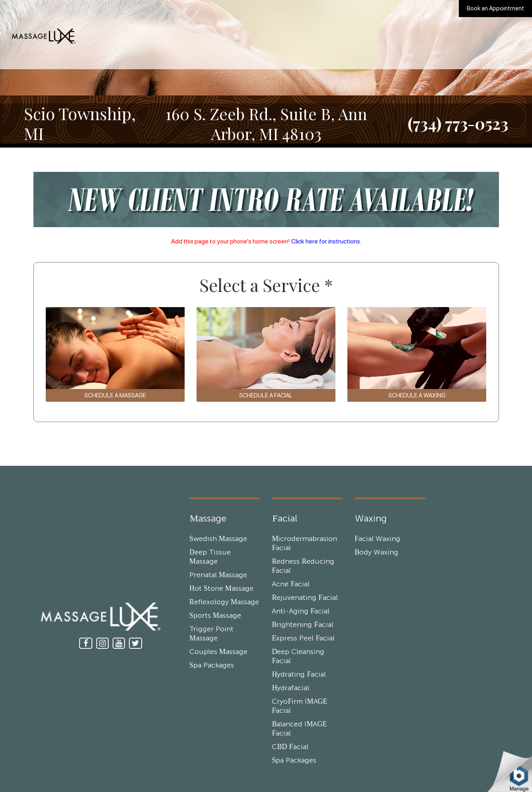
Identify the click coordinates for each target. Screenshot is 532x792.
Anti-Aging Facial (301, 611)
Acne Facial (291, 584)
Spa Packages (212, 666)
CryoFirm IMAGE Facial (299, 706)
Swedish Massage (218, 539)
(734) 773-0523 (458, 123)
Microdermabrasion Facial (304, 544)
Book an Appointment (495, 8)
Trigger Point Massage (211, 634)
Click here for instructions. (326, 241)
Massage (208, 519)
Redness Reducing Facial (303, 566)
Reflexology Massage (224, 602)
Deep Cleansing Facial (298, 657)
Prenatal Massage (218, 575)
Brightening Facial (302, 625)
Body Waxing (376, 553)
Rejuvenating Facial (305, 598)
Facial (285, 519)
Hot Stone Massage (221, 589)
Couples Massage (218, 652)
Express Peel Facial (303, 638)
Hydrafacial (290, 688)
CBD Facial (290, 747)
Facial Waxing (377, 539)
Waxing (371, 519)
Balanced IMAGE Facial (299, 729)
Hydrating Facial (299, 675)
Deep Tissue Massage (210, 557)
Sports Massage (215, 616)
